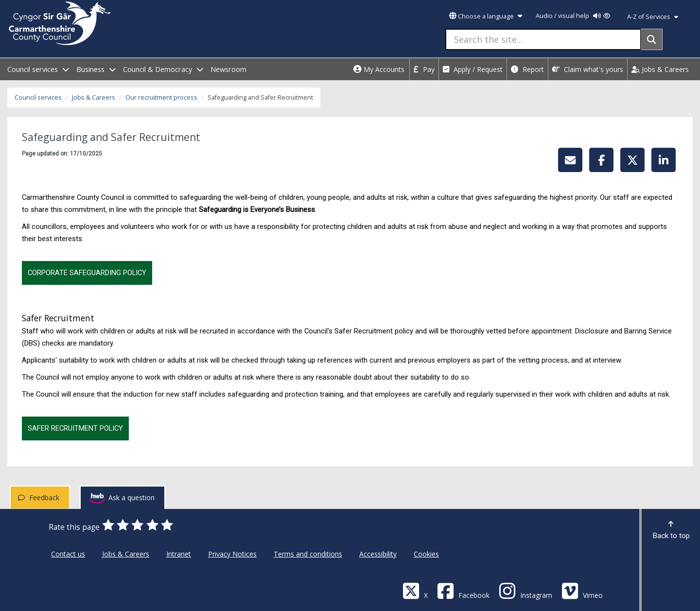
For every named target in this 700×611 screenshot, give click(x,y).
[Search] (652, 39)
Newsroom (228, 69)
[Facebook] (463, 590)
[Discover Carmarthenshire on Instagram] (525, 590)
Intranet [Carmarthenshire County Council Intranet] (179, 554)
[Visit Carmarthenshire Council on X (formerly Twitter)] (415, 590)
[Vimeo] (582, 590)
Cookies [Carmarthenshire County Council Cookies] (426, 554)
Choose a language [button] (486, 16)
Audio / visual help (573, 16)
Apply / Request (473, 69)
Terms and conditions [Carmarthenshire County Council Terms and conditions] (308, 554)
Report (527, 69)
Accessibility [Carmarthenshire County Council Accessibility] (378, 554)
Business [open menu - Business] (96, 69)
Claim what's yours (588, 69)
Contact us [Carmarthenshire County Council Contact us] (68, 554)
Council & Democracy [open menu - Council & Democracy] (163, 69)
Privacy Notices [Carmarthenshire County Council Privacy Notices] (232, 554)
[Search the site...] (543, 39)
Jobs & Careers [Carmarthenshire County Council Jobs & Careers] (126, 554)
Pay (424, 69)
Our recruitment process (161, 97)
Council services (38, 97)
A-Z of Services (653, 17)
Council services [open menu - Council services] (38, 69)
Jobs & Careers (660, 69)
